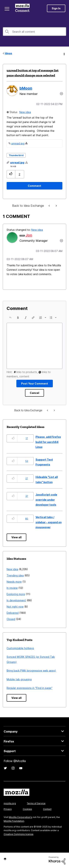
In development (16, 600)
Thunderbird (16, 155)
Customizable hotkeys (20, 648)
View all (16, 537)
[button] (11, 174)
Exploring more (16, 594)
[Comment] (34, 186)
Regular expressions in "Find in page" (30, 688)
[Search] (34, 32)
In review (12, 588)
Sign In (56, 8)
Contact (47, 809)
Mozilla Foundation (14, 821)
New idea (25, 112)
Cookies (27, 809)
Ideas (8, 53)
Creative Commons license (18, 834)
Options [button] (64, 54)
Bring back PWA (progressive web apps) (31, 671)
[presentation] (10, 318)
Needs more (14, 582)
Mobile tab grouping (19, 679)
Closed (11, 619)
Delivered (13, 613)
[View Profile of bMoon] (26, 88)
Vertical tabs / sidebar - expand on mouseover (49, 522)
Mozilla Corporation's (21, 817)
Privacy (8, 809)
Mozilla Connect (22, 8)
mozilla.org (10, 803)
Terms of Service (36, 803)
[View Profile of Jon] (29, 235)
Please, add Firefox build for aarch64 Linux (48, 442)
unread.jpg (18, 143)
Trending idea (15, 575)
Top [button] (5, 859)
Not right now (15, 607)
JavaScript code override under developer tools (46, 500)
